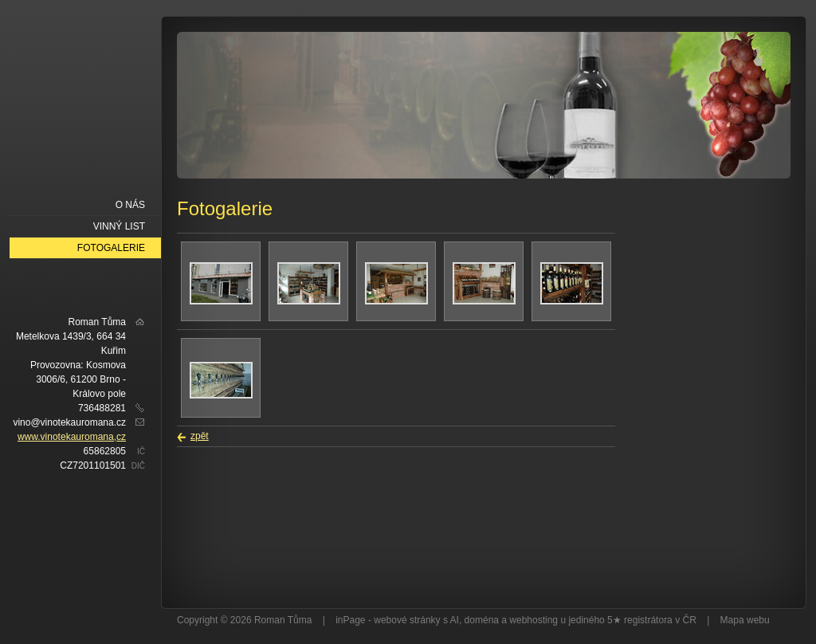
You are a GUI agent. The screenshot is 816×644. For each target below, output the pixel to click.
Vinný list (119, 226)
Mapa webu (745, 620)
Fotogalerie (111, 248)
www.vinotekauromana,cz (72, 437)
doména (482, 620)
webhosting (534, 620)
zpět (200, 436)
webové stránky (407, 620)
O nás (130, 205)
